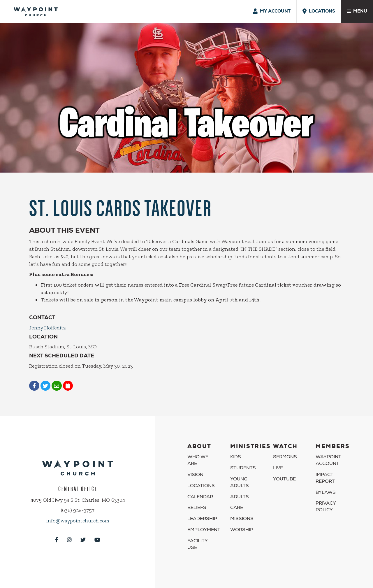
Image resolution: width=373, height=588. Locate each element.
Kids (236, 457)
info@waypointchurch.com (78, 521)
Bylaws (326, 493)
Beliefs (197, 508)
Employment (204, 530)
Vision (195, 475)
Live (278, 468)
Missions (242, 519)
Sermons (285, 457)
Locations (201, 486)
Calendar (200, 497)
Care (237, 508)
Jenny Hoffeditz (47, 328)
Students (243, 468)
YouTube (284, 480)
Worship (242, 530)
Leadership (202, 519)
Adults (240, 497)
